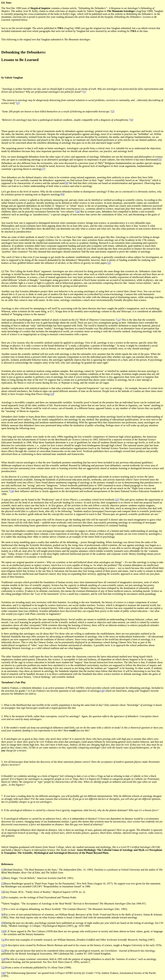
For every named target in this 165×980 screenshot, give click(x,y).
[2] (18, 103)
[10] (78, 212)
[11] (109, 263)
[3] (113, 111)
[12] (119, 320)
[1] (84, 92)
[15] (117, 500)
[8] (67, 183)
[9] (63, 194)
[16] (103, 691)
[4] (131, 120)
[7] (44, 169)
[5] (160, 160)
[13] (52, 394)
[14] (12, 491)
